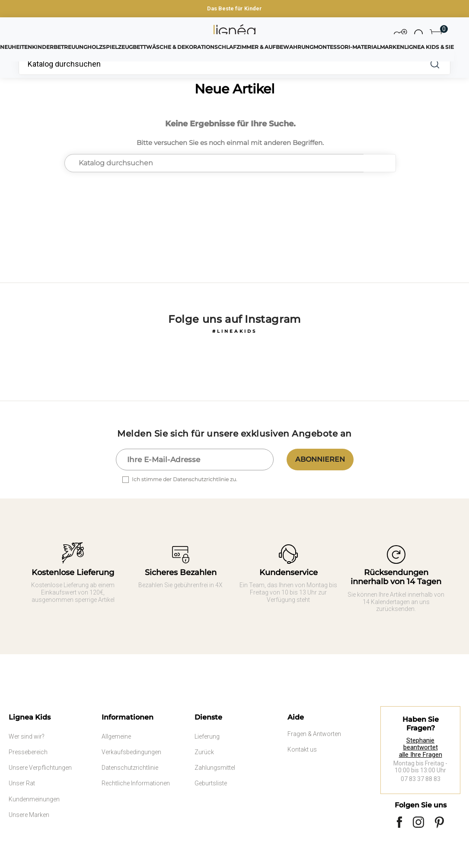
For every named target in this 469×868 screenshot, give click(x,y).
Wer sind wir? (27, 736)
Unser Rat (22, 783)
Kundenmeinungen (34, 799)
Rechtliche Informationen (136, 783)
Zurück (204, 752)
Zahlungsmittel (215, 768)
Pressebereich (28, 752)
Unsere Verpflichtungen (40, 768)
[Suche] (219, 64)
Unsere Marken (29, 815)
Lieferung (207, 736)
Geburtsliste (211, 783)
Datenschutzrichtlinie (130, 768)
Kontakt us (302, 749)
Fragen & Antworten (314, 734)
